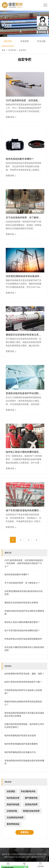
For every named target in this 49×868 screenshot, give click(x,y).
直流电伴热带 (31, 804)
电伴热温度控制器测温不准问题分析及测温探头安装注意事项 (24, 714)
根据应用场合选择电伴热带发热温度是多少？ (23, 703)
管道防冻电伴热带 (31, 811)
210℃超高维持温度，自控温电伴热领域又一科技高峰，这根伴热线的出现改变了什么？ (23, 101)
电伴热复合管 (13, 798)
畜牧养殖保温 (13, 824)
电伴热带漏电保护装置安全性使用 (20, 736)
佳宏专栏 (8, 41)
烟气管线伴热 (31, 798)
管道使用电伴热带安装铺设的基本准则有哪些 (24, 762)
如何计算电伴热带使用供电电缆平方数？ (23, 682)
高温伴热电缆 (13, 804)
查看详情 (11, 117)
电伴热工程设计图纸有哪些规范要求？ (23, 452)
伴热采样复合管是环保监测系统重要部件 (23, 639)
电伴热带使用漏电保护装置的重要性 (21, 744)
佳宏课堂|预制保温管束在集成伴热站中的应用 (24, 276)
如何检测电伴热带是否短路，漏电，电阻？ (24, 674)
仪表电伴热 (12, 811)
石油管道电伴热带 (15, 818)
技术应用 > (14, 50)
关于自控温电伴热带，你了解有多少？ (23, 218)
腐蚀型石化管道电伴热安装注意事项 (23, 335)
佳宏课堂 (11, 791)
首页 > (5, 50)
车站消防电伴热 (28, 791)
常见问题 (41, 41)
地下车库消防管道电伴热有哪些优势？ (23, 511)
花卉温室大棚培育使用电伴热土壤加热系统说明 (24, 649)
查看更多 (25, 832)
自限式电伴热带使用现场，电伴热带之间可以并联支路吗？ (24, 726)
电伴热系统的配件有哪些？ (20, 159)
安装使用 (25, 41)
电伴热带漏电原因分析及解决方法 (20, 752)
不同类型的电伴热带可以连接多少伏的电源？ (23, 692)
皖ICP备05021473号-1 (36, 857)
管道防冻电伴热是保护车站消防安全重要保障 (23, 393)
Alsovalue (22, 857)
